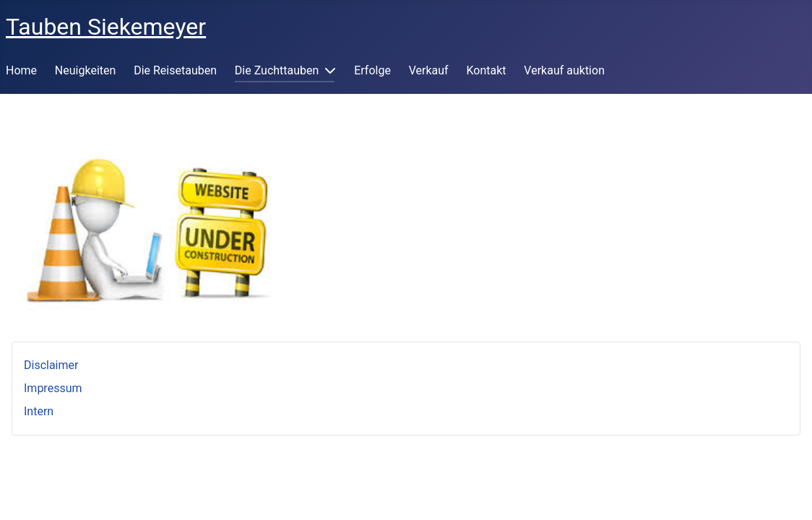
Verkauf (429, 70)
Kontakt (486, 70)
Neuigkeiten (85, 70)
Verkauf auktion (564, 70)
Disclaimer (51, 365)
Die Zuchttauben (277, 70)
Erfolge (372, 70)
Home (21, 70)
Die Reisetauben (175, 70)
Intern (39, 411)
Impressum (53, 388)
